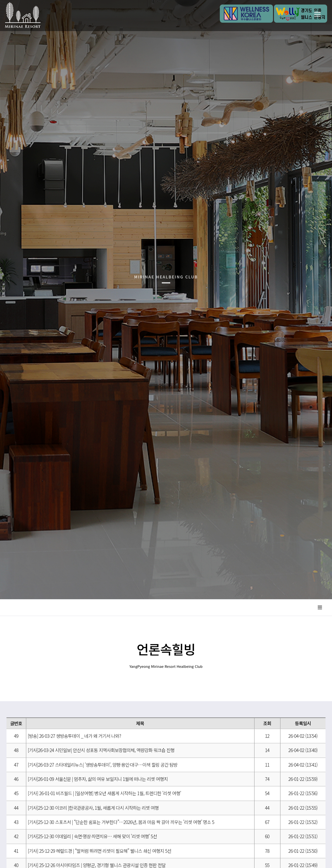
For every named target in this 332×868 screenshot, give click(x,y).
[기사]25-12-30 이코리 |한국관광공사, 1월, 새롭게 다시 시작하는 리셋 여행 (93, 808)
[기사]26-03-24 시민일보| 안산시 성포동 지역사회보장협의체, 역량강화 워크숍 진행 (101, 750)
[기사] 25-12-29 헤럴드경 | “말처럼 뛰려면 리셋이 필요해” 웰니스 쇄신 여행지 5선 (100, 851)
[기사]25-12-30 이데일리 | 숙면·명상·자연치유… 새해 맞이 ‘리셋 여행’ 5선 (92, 836)
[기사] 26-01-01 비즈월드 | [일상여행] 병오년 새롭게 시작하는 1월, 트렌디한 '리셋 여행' (105, 793)
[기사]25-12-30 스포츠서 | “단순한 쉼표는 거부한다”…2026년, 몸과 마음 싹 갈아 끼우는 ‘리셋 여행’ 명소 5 (121, 822)
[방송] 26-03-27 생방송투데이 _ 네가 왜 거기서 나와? (75, 736)
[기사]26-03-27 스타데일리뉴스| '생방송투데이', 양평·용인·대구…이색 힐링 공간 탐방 (103, 765)
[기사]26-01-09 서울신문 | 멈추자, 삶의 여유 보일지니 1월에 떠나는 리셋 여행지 (98, 779)
